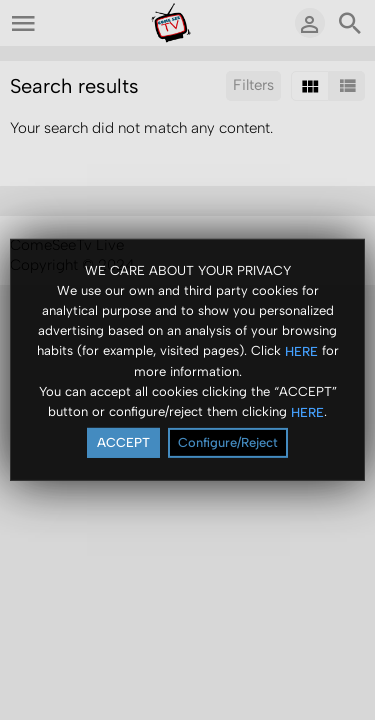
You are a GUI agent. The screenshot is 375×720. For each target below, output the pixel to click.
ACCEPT (123, 442)
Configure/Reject (228, 442)
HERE (301, 350)
